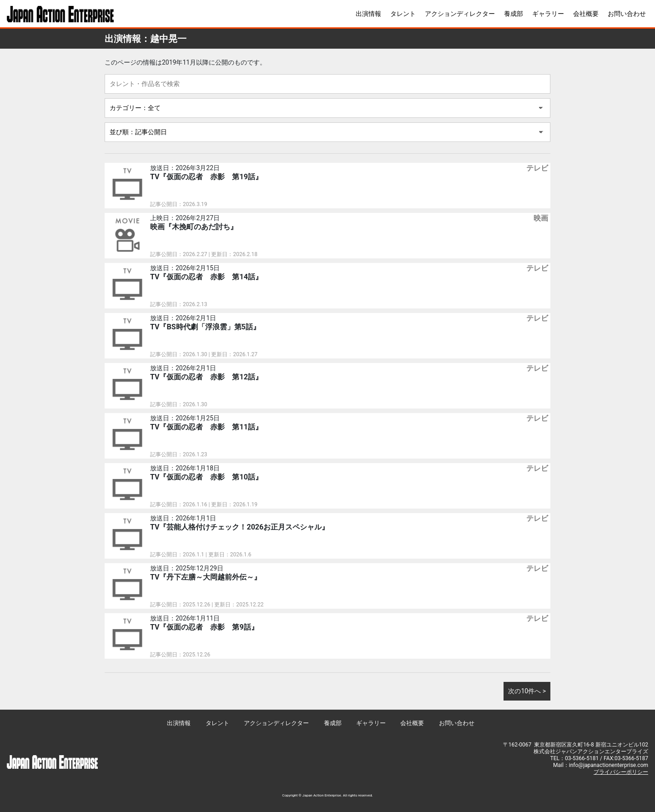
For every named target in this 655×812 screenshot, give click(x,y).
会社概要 (586, 14)
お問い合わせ (627, 14)
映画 (541, 218)
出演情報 (368, 14)
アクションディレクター (460, 14)
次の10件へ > (527, 691)
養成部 (514, 14)
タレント (403, 14)
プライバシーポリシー (621, 772)
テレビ (537, 168)
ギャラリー (548, 14)
